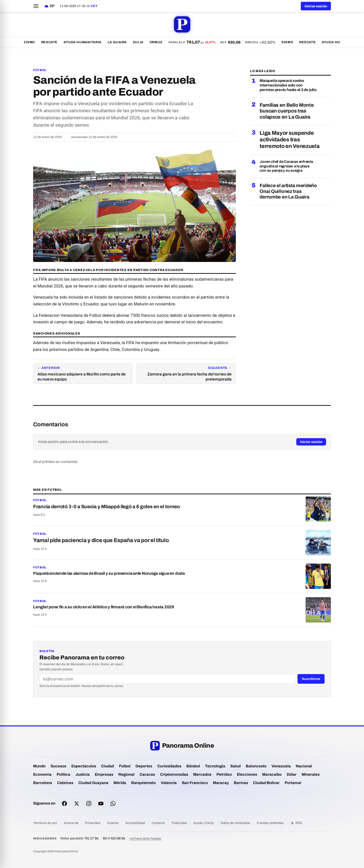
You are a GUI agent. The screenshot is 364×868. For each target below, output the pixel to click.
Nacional (304, 766)
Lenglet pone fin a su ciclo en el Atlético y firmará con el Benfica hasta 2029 (104, 607)
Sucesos (58, 766)
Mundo (39, 766)
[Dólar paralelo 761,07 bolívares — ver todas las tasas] (224, 42)
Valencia (169, 783)
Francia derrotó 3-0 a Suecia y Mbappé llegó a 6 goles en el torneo (107, 507)
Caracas (147, 774)
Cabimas (65, 783)
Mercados (202, 774)
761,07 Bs (80, 838)
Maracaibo (272, 774)
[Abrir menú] (36, 6)
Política (63, 774)
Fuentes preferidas (270, 823)
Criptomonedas (174, 774)
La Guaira (119, 42)
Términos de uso (45, 823)
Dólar (292, 774)
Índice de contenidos (235, 823)
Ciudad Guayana (93, 783)
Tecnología (215, 766)
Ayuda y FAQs (204, 823)
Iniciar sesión (311, 442)
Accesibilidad (135, 823)
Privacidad (93, 823)
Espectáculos (84, 766)
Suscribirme (311, 679)
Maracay (221, 783)
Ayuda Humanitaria (85, 42)
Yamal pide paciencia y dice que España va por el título (101, 540)
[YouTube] (101, 804)
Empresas (104, 774)
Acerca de (71, 823)
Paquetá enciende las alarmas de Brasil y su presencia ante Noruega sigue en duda (109, 573)
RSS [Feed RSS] (297, 823)
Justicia (83, 774)
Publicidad (179, 823)
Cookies (113, 823)
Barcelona (43, 783)
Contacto (158, 823)
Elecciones (247, 774)
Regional (126, 774)
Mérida (120, 783)
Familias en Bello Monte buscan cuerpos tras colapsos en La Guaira (287, 111)
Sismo (31, 42)
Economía (42, 774)
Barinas (241, 783)
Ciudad (108, 766)
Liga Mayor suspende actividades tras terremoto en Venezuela (290, 140)
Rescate (51, 42)
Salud (235, 766)
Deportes (144, 766)
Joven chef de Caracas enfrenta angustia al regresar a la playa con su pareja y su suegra (286, 166)
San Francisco (195, 783)
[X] (77, 804)
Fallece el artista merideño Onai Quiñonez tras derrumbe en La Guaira (288, 191)
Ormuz (158, 42)
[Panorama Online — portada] (182, 24)
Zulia (140, 42)
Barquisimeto (143, 783)
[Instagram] (89, 804)
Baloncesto (256, 766)
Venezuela (281, 766)
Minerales (311, 774)
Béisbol (193, 766)
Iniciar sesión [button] (316, 6)
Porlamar (293, 783)
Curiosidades (169, 766)
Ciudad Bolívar (266, 783)
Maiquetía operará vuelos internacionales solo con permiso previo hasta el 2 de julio (288, 85)
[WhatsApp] (113, 804)
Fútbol (40, 70)
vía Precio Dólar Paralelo (145, 838)
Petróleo (224, 774)
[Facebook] (64, 804)
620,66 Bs (114, 838)
